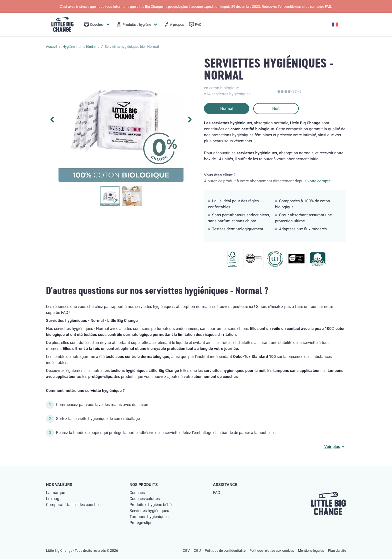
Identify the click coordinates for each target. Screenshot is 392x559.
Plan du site (337, 550)
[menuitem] (97, 25)
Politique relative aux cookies (272, 550)
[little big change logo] (62, 25)
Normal (227, 108)
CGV (186, 550)
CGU (197, 550)
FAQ (328, 7)
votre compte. (319, 181)
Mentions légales (311, 550)
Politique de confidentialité (225, 550)
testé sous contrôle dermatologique (137, 357)
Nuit (276, 108)
